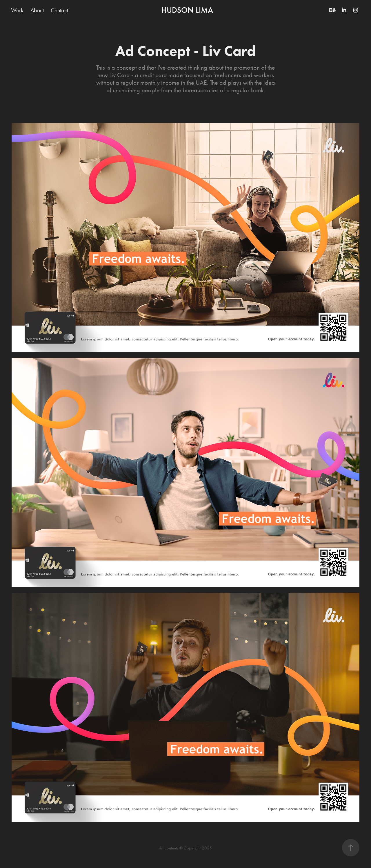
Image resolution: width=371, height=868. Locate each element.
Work (17, 10)
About (37, 10)
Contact (59, 10)
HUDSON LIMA (187, 10)
